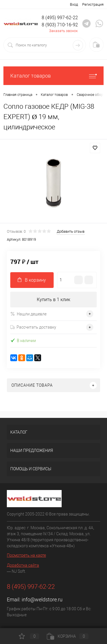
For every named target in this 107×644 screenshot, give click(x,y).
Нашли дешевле (28, 314)
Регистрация (93, 4)
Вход (74, 4)
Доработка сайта (23, 565)
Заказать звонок (63, 31)
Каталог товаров (53, 76)
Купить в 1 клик (53, 300)
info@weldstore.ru (42, 599)
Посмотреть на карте (26, 555)
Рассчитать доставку (33, 327)
